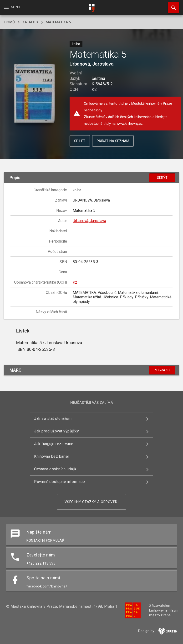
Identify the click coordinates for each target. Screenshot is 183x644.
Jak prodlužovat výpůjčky (56, 431)
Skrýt (162, 178)
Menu (12, 7)
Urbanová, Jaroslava (92, 64)
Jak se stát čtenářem (53, 418)
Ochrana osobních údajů (55, 469)
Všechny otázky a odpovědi (92, 502)
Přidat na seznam (113, 141)
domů (10, 22)
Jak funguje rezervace (54, 444)
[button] (34, 94)
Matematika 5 (58, 22)
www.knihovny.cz (130, 124)
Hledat (171, 5)
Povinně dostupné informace (59, 482)
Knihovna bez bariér (52, 456)
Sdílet (80, 141)
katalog (30, 22)
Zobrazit (162, 370)
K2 (75, 282)
